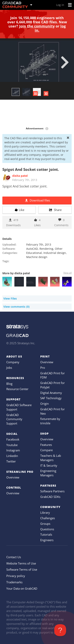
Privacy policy (16, 576)
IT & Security (49, 465)
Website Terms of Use (21, 563)
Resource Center (17, 389)
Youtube (12, 445)
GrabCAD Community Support (14, 419)
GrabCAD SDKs (50, 497)
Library (45, 513)
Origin (44, 404)
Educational (34, 253)
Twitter (11, 461)
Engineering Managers (48, 473)
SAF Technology (51, 398)
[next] (65, 62)
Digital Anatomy (51, 393)
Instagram (13, 450)
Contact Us (14, 557)
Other (59, 249)
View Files (10, 298)
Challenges (48, 518)
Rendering (46, 249)
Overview (13, 477)
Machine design (37, 257)
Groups (45, 524)
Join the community (37, 26)
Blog (9, 384)
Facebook (13, 439)
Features (46, 445)
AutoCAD (32, 249)
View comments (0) (16, 307)
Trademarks (14, 582)
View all (67, 273)
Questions (47, 529)
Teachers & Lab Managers (51, 458)
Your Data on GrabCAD (22, 588)
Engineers (47, 540)
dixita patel (20, 176)
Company (13, 362)
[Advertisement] (37, 113)
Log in (60, 5)
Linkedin (12, 456)
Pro (43, 368)
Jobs (9, 368)
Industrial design (55, 253)
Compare (46, 450)
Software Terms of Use (22, 569)
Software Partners (52, 491)
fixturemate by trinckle (50, 421)
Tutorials (46, 534)
